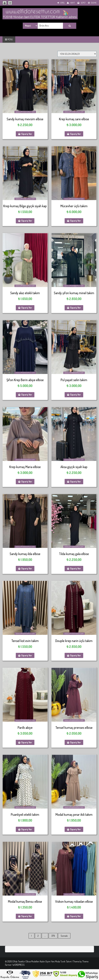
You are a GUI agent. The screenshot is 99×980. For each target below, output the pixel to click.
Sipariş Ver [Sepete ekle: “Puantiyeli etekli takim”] (27, 829)
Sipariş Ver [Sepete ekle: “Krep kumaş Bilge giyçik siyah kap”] (27, 221)
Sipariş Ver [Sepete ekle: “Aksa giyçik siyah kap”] (75, 482)
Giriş (61, 3)
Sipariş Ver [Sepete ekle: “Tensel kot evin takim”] (27, 655)
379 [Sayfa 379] (53, 936)
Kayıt (71, 3)
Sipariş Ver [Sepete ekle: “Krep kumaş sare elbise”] (75, 134)
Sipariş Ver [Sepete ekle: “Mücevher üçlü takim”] (75, 221)
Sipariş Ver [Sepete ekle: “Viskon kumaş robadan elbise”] (75, 916)
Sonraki (64, 936)
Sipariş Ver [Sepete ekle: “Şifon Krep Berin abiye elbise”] (27, 395)
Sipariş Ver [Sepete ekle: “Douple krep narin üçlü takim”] (75, 655)
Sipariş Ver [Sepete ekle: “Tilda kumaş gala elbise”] (75, 568)
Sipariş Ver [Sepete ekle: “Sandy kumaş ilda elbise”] (27, 568)
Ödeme (92, 3)
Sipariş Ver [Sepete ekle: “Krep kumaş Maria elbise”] (27, 482)
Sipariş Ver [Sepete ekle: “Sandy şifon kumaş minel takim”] (75, 308)
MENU (9, 39)
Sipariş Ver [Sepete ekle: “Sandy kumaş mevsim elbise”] (27, 134)
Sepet (81, 3)
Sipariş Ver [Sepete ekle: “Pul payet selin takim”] (75, 395)
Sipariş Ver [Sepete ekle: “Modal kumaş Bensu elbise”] (27, 916)
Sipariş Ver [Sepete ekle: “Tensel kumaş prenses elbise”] (75, 742)
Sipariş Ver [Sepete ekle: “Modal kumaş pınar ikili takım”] (75, 829)
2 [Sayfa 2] (38, 936)
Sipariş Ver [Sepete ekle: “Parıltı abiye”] (27, 742)
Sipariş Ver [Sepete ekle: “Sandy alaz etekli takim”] (27, 308)
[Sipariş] (77, 54)
